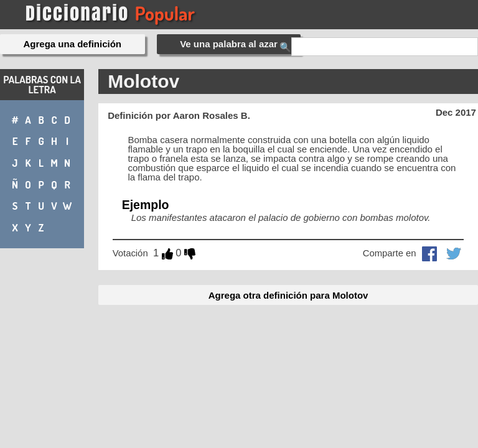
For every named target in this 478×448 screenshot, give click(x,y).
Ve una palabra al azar (229, 44)
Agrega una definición (73, 44)
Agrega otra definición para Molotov (288, 295)
